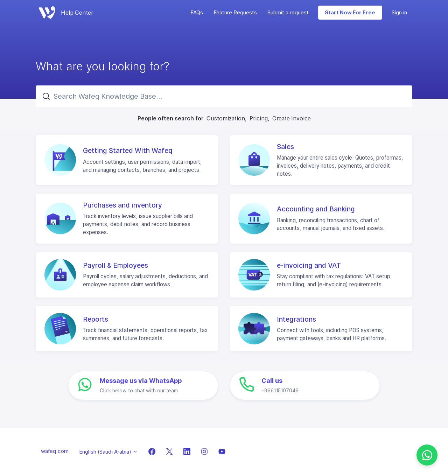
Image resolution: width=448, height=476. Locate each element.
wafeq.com (55, 451)
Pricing (259, 118)
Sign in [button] (399, 12)
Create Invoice (292, 118)
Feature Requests (235, 12)
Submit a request (288, 12)
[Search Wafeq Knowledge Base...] (224, 96)
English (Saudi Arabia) (108, 452)
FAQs (197, 12)
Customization (226, 118)
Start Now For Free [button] (350, 12)
